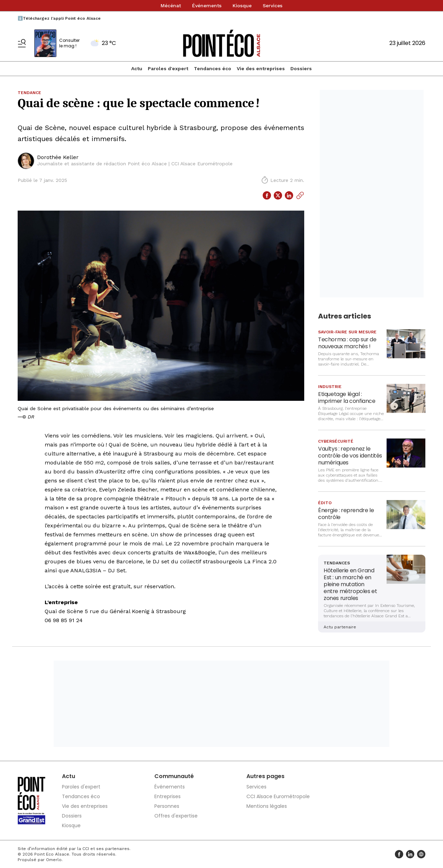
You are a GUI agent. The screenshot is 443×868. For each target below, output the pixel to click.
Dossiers (301, 68)
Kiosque (242, 6)
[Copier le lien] (300, 195)
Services (273, 6)
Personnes (167, 806)
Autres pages (265, 776)
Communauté (174, 776)
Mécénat (171, 6)
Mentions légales (267, 806)
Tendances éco (213, 68)
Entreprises (168, 796)
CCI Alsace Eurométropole (278, 796)
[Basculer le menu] (22, 43)
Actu (137, 68)
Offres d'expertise (176, 816)
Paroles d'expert (168, 68)
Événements (207, 6)
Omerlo (54, 860)
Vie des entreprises (261, 68)
